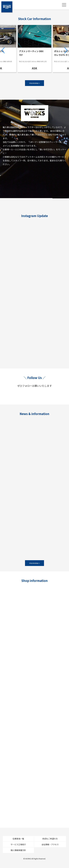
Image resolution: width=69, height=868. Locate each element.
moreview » (34, 83)
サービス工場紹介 (18, 844)
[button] (3, 50)
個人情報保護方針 (18, 850)
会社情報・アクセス (50, 844)
